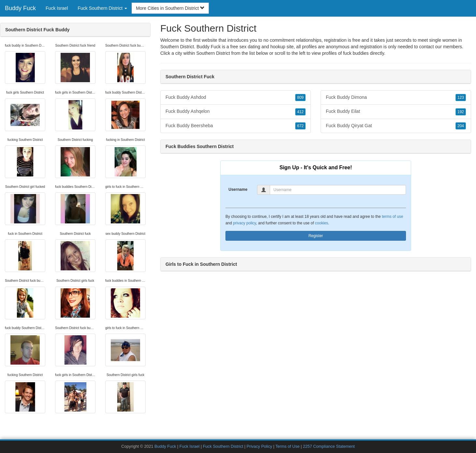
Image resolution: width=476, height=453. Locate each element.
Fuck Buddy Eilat (396, 112)
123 (461, 98)
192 (461, 112)
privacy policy (244, 223)
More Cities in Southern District (170, 8)
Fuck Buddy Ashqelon (236, 112)
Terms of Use (287, 446)
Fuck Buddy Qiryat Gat (396, 126)
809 (300, 98)
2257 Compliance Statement (329, 446)
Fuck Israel (57, 8)
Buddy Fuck (20, 8)
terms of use (392, 217)
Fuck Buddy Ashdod (236, 98)
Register (316, 236)
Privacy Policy (259, 446)
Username (238, 189)
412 (300, 112)
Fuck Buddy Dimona (396, 98)
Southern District (213, 53)
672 (300, 126)
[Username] (338, 190)
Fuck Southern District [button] (103, 8)
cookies (322, 223)
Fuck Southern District (223, 446)
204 (461, 126)
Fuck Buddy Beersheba (236, 126)
